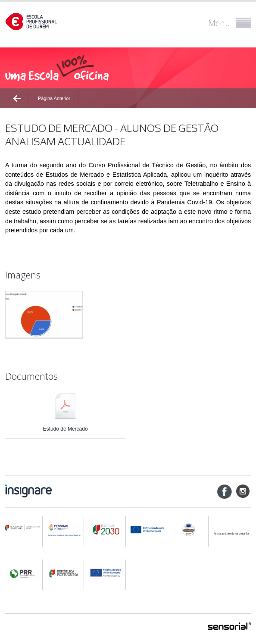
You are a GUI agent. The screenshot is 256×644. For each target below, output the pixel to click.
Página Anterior (54, 98)
